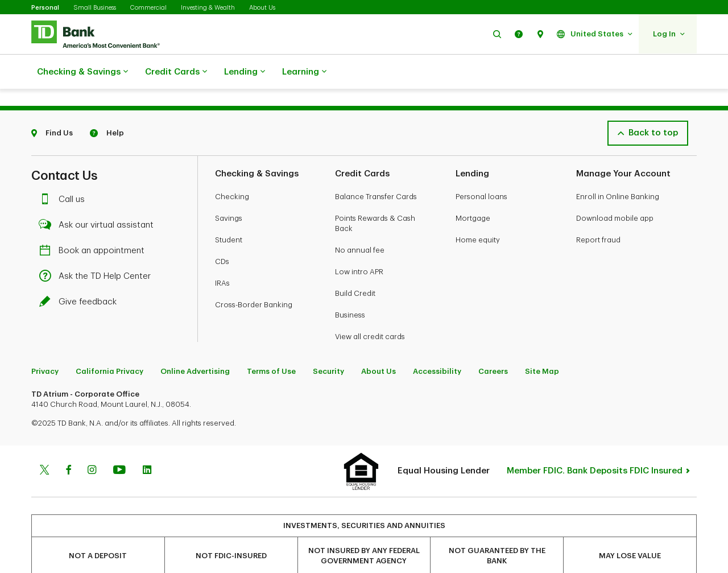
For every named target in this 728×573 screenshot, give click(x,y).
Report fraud (598, 211)
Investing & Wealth (208, 8)
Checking (232, 168)
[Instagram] (92, 443)
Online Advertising (195, 343)
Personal (45, 8)
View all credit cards (370, 308)
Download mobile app (615, 190)
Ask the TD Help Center (98, 248)
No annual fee (360, 222)
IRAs (222, 255)
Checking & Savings (82, 72)
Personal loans (481, 168)
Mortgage (473, 190)
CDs (222, 233)
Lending (245, 72)
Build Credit (355, 265)
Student (229, 211)
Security (328, 343)
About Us (262, 8)
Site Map (542, 343)
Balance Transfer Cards (376, 168)
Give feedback (81, 273)
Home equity (478, 211)
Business (350, 286)
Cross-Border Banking (254, 276)
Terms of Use (271, 343)
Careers (493, 343)
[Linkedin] (147, 443)
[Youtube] (119, 443)
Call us (65, 171)
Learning (304, 72)
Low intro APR (359, 243)
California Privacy (109, 343)
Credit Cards (176, 72)
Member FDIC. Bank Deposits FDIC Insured (595, 442)
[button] (497, 34)
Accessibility (437, 343)
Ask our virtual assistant (99, 197)
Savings (229, 190)
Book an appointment (95, 222)
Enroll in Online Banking (618, 168)
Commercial (148, 8)
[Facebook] (68, 443)
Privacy (45, 343)
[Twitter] (44, 443)
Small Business (95, 8)
